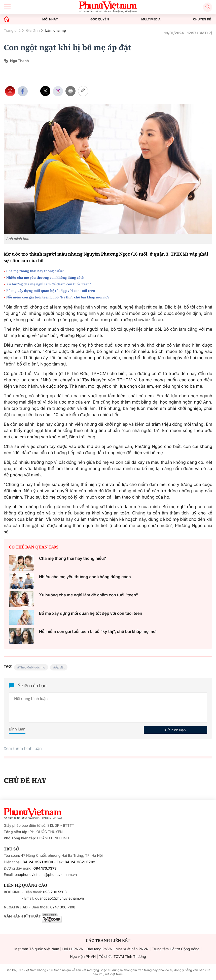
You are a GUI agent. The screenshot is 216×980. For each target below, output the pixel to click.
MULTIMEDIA (151, 19)
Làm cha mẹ (56, 31)
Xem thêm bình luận (23, 748)
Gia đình (33, 31)
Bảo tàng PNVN (99, 949)
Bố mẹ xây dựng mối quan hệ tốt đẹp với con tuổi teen (51, 291)
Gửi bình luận (175, 730)
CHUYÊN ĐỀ (202, 19)
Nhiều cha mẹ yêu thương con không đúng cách (45, 278)
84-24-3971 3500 (38, 862)
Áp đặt (60, 667)
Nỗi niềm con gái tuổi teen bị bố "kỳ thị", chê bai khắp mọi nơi (58, 297)
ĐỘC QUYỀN (100, 19)
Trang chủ (12, 31)
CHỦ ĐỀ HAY (25, 780)
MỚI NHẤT (50, 19)
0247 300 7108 (63, 907)
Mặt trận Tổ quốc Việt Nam (37, 949)
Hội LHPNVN (73, 949)
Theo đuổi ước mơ (32, 667)
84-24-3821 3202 (80, 862)
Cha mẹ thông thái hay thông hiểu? (35, 271)
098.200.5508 (55, 892)
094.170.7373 (45, 868)
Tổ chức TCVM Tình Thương (122, 957)
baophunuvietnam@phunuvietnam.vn (46, 875)
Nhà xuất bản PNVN (132, 949)
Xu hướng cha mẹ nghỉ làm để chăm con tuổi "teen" (49, 284)
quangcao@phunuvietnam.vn (60, 898)
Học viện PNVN (83, 957)
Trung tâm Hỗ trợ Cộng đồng (176, 949)
